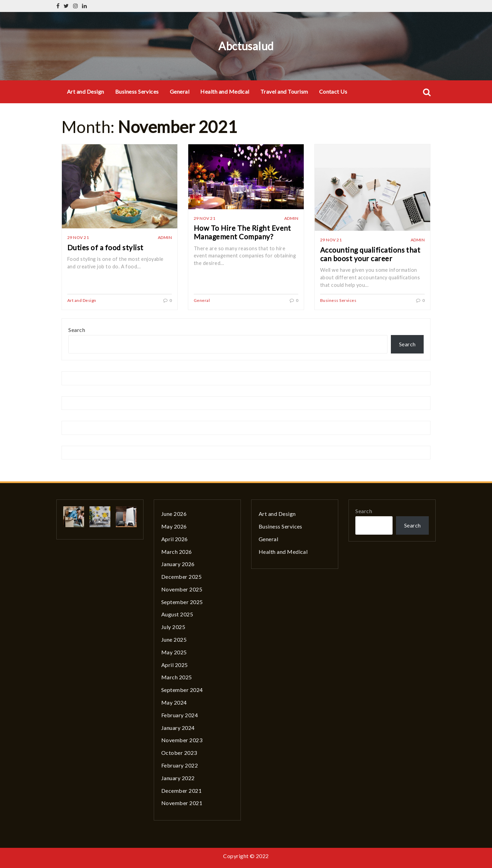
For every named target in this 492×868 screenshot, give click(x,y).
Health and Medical (225, 91)
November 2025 (182, 589)
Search (77, 330)
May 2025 (174, 652)
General (180, 91)
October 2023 (179, 753)
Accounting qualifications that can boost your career (370, 254)
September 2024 (182, 690)
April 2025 (175, 665)
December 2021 (181, 791)
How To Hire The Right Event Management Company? (242, 232)
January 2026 (178, 564)
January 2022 (178, 778)
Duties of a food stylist (105, 247)
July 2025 (173, 627)
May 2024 (174, 702)
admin (165, 237)
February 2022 (180, 765)
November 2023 (182, 740)
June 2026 (174, 514)
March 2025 (177, 677)
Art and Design (86, 91)
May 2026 (174, 526)
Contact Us (333, 91)
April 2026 (175, 539)
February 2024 (180, 715)
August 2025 (177, 614)
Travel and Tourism (284, 91)
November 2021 (182, 803)
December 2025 (181, 577)
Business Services (137, 91)
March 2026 (177, 552)
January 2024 (178, 728)
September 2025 (182, 602)
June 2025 (174, 639)
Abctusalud (246, 46)
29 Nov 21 (78, 237)
